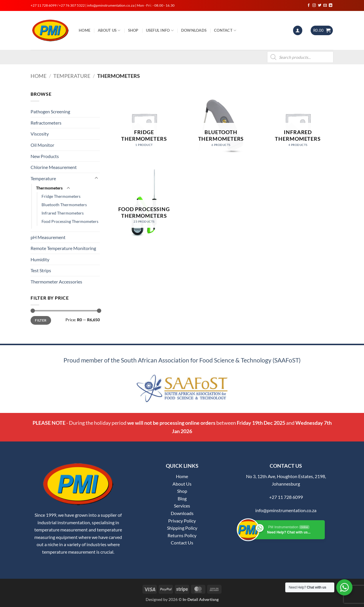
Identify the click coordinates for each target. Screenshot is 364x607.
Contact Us (182, 543)
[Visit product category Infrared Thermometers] (298, 126)
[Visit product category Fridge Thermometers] (144, 126)
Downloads (194, 30)
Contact (225, 30)
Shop (133, 30)
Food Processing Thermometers (70, 221)
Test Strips (41, 270)
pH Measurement (48, 237)
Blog (182, 498)
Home (85, 30)
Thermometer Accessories (56, 282)
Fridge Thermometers (61, 196)
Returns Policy (182, 535)
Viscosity (40, 134)
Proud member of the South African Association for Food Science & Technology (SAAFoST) (182, 360)
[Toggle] (96, 178)
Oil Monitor (42, 145)
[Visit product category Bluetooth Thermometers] (221, 126)
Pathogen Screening (50, 111)
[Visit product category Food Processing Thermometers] (144, 203)
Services (182, 506)
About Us (109, 30)
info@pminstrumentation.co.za (286, 510)
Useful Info (160, 30)
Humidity (40, 259)
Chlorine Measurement (54, 167)
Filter (41, 320)
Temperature (72, 76)
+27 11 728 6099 (286, 497)
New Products (45, 156)
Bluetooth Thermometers (64, 205)
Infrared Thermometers (63, 213)
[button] (298, 30)
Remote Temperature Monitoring (63, 248)
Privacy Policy (182, 521)
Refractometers (46, 123)
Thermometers (49, 188)
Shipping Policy (182, 528)
